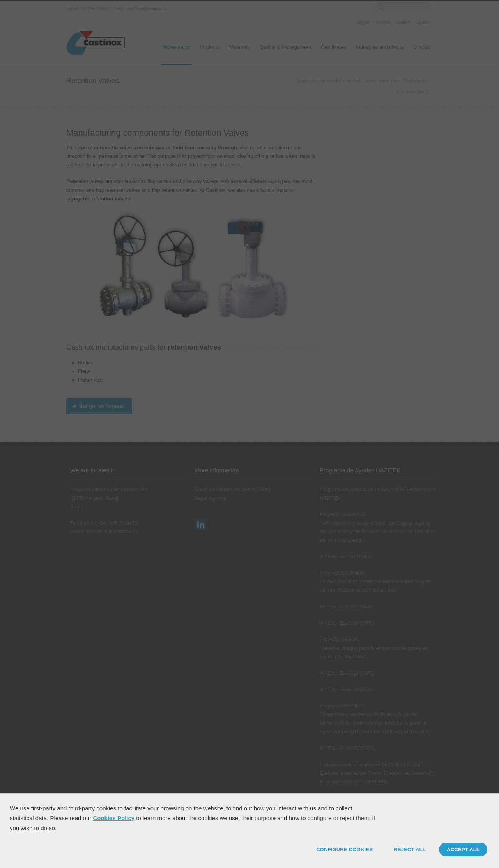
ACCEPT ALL (463, 849)
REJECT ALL (410, 849)
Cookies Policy (114, 818)
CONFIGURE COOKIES (344, 849)
